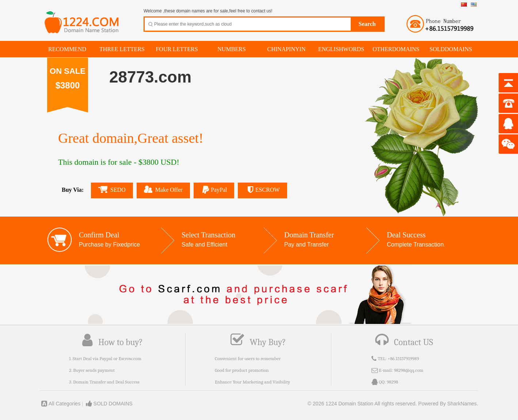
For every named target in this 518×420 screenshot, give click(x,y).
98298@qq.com (409, 370)
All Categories (60, 404)
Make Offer (163, 189)
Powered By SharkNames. (448, 404)
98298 (393, 382)
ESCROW (262, 190)
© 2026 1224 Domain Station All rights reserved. (362, 404)
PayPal (214, 190)
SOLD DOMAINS (109, 404)
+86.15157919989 (403, 358)
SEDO (112, 189)
